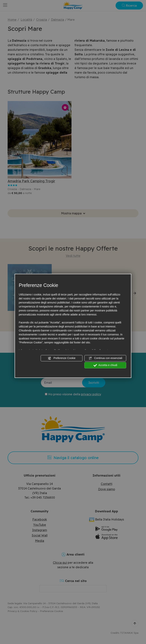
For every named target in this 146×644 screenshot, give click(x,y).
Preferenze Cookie (62, 358)
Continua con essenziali (105, 358)
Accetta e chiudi (105, 365)
